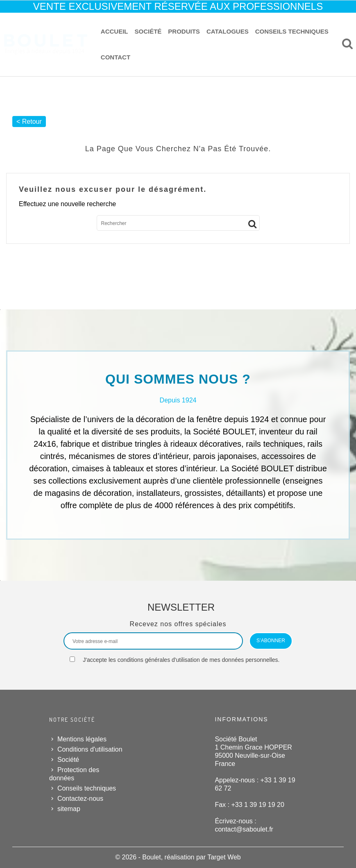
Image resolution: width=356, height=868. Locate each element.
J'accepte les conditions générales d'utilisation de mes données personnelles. (181, 660)
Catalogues (228, 31)
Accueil (115, 31)
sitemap (69, 809)
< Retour (29, 122)
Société (148, 31)
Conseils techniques (292, 31)
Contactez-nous (80, 799)
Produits (184, 31)
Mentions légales (82, 739)
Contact (116, 57)
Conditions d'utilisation (90, 749)
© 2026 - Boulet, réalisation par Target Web (178, 857)
